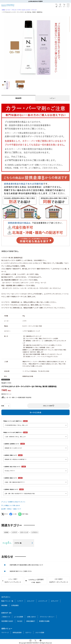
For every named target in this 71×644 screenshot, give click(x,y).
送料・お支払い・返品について (12, 509)
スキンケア (31, 601)
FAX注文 (20, 621)
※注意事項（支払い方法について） (12, 467)
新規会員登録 (17, 632)
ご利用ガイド (6, 617)
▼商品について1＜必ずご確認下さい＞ (13, 421)
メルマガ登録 (40, 632)
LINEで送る (23, 514)
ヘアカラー (35, 532)
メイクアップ (43, 601)
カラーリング (24, 532)
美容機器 (4, 605)
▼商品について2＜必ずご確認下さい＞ (13, 432)
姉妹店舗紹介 (31, 621)
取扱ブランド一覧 (7, 601)
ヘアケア (14, 532)
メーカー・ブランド (11, 10)
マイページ (5, 632)
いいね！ (13, 514)
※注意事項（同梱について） (10, 455)
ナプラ (19, 10)
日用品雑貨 (15, 605)
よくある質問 (19, 617)
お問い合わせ (31, 617)
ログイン (28, 632)
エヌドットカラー (26, 10)
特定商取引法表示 (7, 621)
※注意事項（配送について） (10, 478)
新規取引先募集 (44, 621)
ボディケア (55, 601)
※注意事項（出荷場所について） (12, 444)
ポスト (5, 514)
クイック (34, 10)
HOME (3, 10)
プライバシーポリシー (47, 617)
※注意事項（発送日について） (11, 489)
